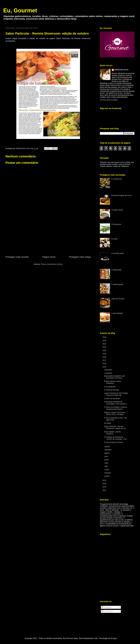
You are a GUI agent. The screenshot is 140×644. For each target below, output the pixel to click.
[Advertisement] (48, 239)
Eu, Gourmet (20, 10)
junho (107, 460)
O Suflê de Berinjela (112, 390)
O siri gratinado (110, 387)
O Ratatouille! (117, 270)
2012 (105, 487)
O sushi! (115, 239)
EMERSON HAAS (121, 70)
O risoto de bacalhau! (112, 399)
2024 (105, 337)
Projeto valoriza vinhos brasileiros (113, 382)
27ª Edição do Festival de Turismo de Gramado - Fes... (116, 438)
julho (107, 456)
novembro (109, 373)
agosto (107, 453)
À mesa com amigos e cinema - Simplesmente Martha (116, 408)
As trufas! (108, 423)
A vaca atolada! (117, 313)
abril (106, 466)
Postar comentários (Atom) (52, 264)
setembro (108, 450)
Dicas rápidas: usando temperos (112, 433)
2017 (105, 360)
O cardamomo (117, 179)
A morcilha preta (118, 253)
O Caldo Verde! (117, 210)
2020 (105, 350)
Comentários (107, 611)
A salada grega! (117, 284)
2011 (105, 490)
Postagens (106, 607)
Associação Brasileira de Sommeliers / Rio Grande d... (116, 403)
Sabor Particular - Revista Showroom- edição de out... (115, 427)
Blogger (114, 638)
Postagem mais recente (17, 257)
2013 (105, 484)
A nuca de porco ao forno (114, 442)
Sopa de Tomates (118, 299)
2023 (105, 341)
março (107, 470)
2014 (105, 480)
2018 (105, 357)
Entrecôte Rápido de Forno (122, 195)
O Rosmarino (116, 224)
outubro (108, 447)
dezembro (109, 370)
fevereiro (108, 473)
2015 (105, 367)
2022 (105, 344)
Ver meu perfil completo (109, 100)
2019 (105, 354)
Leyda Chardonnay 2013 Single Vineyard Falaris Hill (116, 394)
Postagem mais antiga (80, 257)
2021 (105, 347)
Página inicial (49, 257)
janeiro (107, 476)
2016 (105, 364)
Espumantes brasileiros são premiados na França (114, 377)
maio (107, 463)
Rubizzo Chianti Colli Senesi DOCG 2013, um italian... (115, 413)
